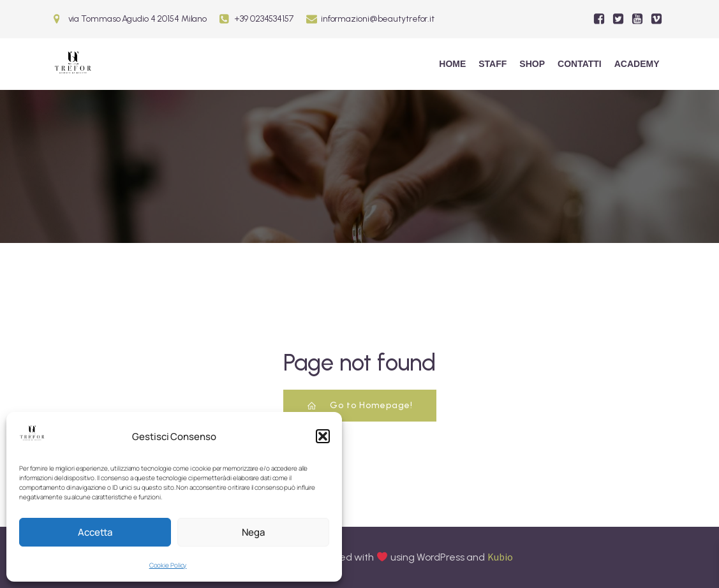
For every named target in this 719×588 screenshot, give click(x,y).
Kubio (500, 557)
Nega (253, 532)
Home (452, 64)
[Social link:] (599, 19)
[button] (323, 436)
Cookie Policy (168, 565)
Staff (493, 64)
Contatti (580, 64)
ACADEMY (637, 64)
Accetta (95, 532)
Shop (532, 64)
